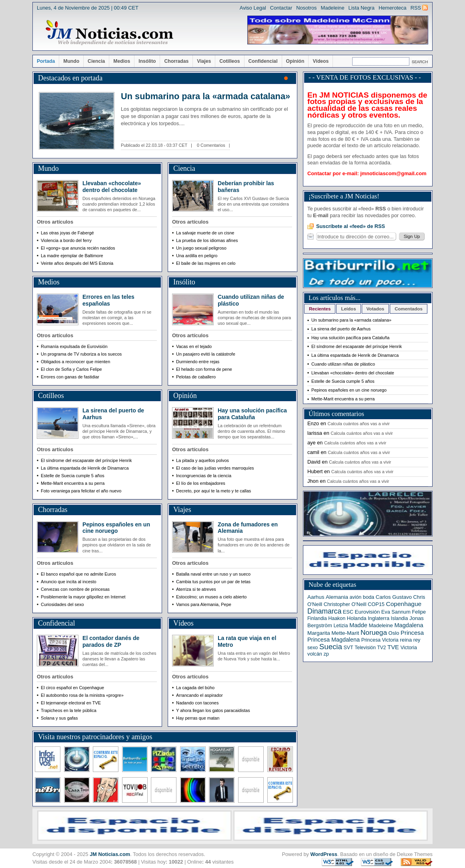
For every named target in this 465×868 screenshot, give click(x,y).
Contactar (281, 8)
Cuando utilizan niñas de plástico (343, 364)
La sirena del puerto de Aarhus (341, 329)
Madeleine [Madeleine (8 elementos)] (381, 625)
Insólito (147, 61)
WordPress (324, 854)
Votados (376, 309)
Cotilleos (229, 61)
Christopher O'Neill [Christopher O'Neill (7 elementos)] (345, 604)
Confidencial (263, 61)
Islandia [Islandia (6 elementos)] (400, 618)
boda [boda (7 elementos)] (369, 597)
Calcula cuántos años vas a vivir (359, 424)
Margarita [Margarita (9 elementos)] (319, 633)
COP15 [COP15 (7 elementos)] (376, 604)
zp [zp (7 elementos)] (326, 654)
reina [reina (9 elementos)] (406, 640)
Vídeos (321, 61)
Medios (122, 61)
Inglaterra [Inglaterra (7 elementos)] (379, 618)
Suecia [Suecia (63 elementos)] (331, 647)
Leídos (348, 309)
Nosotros (306, 8)
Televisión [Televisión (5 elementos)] (365, 648)
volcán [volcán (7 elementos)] (315, 654)
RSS (416, 8)
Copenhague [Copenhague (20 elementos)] (404, 604)
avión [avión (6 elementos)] (356, 597)
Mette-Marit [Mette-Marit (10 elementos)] (345, 633)
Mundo (71, 61)
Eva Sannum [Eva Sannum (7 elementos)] (396, 612)
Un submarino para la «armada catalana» (205, 96)
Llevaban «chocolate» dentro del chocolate (112, 187)
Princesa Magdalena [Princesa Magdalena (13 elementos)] (334, 640)
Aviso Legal (253, 8)
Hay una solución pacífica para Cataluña (252, 414)
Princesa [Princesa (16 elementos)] (412, 633)
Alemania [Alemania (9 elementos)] (337, 597)
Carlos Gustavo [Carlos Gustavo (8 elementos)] (394, 597)
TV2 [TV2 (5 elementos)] (381, 648)
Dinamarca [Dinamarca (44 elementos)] (324, 611)
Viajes (204, 61)
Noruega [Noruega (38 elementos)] (374, 632)
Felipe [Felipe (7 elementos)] (419, 612)
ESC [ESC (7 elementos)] (348, 612)
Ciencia (96, 61)
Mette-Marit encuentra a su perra (343, 399)
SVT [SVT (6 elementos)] (348, 648)
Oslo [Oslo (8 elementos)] (394, 633)
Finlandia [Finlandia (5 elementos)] (317, 618)
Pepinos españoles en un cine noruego (116, 528)
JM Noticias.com (110, 854)
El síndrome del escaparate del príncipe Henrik (357, 346)
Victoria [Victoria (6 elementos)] (409, 648)
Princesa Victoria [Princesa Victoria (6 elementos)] (380, 640)
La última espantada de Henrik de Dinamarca (355, 355)
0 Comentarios (211, 145)
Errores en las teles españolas (108, 300)
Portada (46, 61)
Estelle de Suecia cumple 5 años (343, 381)
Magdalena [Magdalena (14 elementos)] (409, 625)
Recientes (320, 309)
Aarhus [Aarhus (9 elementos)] (316, 597)
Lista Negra (362, 8)
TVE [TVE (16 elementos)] (393, 647)
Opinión (295, 61)
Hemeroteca (393, 8)
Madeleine (332, 8)
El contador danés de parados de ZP (111, 641)
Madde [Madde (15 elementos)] (358, 625)
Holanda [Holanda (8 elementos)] (357, 618)
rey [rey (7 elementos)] (417, 640)
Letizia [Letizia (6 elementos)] (341, 626)
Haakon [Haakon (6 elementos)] (337, 618)
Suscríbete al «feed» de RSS (351, 226)
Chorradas (176, 61)
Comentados (409, 309)
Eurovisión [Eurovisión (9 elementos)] (368, 612)
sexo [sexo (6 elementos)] (313, 648)
